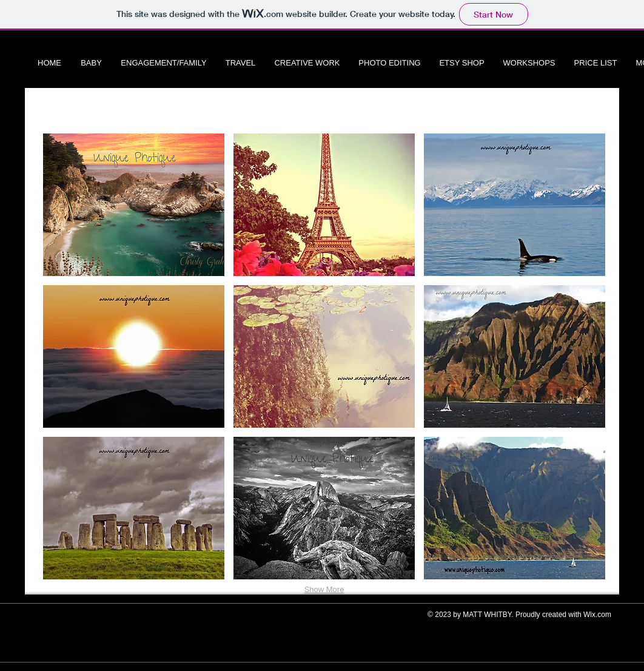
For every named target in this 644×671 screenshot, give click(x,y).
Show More (324, 589)
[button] (134, 205)
